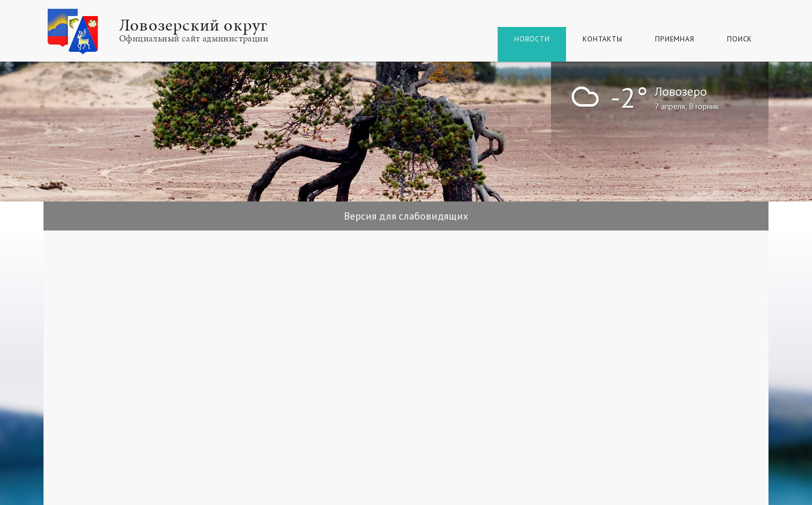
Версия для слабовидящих (406, 216)
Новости (532, 39)
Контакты (602, 39)
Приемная (675, 39)
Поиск (740, 39)
